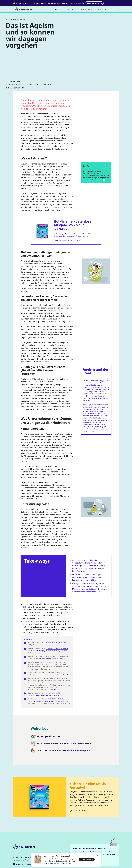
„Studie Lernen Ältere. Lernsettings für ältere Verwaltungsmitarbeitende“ (48, 700)
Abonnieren (87, 860)
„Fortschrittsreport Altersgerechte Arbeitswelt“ (44, 695)
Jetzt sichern (78, 810)
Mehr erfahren (94, 3)
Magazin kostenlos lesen (68, 241)
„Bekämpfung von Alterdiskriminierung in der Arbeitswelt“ (48, 675)
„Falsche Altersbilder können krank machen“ (48, 659)
